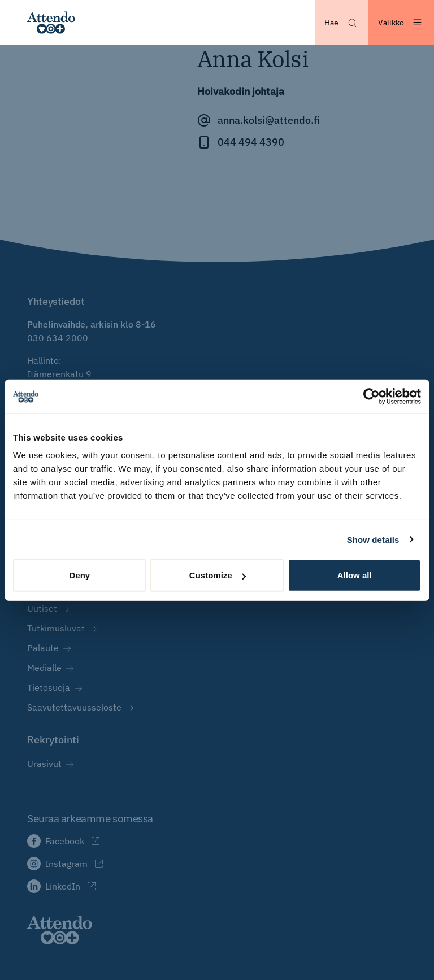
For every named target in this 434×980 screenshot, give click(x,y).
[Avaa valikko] (401, 23)
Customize (218, 575)
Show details (373, 539)
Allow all (355, 575)
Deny (79, 575)
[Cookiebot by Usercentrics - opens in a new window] (372, 396)
